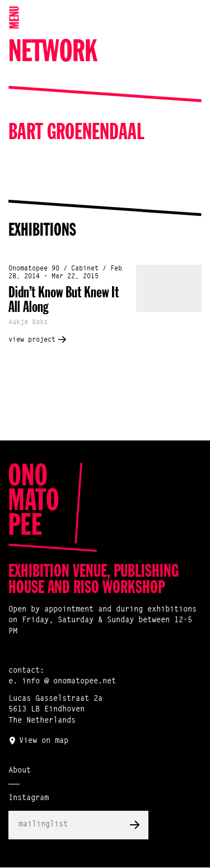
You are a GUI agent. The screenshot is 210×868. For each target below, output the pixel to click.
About (20, 771)
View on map (44, 741)
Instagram (29, 798)
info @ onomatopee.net (69, 682)
